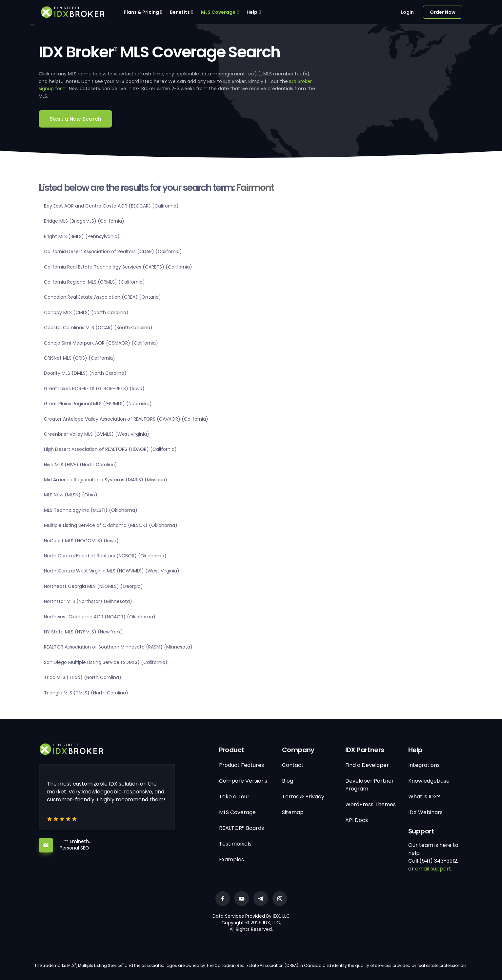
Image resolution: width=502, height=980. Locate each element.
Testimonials (235, 844)
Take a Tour (234, 797)
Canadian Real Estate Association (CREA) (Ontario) (102, 297)
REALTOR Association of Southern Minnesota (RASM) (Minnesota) (118, 647)
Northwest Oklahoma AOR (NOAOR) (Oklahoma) (100, 617)
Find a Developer (367, 765)
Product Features (241, 765)
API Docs (357, 820)
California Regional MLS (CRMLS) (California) (94, 282)
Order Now (443, 12)
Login (407, 12)
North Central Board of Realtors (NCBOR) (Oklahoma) (105, 556)
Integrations (424, 765)
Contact (293, 765)
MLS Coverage (218, 12)
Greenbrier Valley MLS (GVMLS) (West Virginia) (97, 434)
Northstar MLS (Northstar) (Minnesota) (88, 601)
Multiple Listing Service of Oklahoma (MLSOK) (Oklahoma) (111, 525)
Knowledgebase (429, 781)
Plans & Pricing (141, 12)
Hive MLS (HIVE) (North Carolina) (80, 465)
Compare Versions (243, 781)
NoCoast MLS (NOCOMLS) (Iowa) (81, 541)
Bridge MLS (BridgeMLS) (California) (84, 221)
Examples (231, 860)
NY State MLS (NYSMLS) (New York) (83, 632)
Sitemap (293, 812)
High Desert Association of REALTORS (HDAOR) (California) (110, 449)
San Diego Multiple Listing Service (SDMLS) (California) (106, 662)
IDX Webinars (425, 812)
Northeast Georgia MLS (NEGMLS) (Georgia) (93, 586)
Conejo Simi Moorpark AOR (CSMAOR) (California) (101, 343)
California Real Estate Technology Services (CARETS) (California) (118, 267)
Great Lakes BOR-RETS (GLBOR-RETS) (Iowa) (94, 389)
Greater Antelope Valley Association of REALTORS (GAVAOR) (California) (126, 419)
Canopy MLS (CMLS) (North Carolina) (86, 312)
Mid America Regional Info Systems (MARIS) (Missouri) (106, 480)
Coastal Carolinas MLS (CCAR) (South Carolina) (98, 328)
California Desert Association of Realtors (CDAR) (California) (113, 251)
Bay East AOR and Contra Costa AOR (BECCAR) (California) (111, 206)
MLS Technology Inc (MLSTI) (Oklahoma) (91, 510)
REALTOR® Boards (241, 828)
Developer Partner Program (370, 785)
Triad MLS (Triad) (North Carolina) (83, 677)
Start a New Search (75, 119)
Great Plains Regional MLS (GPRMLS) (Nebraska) (98, 404)
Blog (288, 781)
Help (252, 12)
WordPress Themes (371, 804)
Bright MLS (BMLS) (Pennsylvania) (82, 236)
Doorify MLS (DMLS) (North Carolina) (85, 373)
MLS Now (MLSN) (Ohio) (71, 495)
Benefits (180, 12)
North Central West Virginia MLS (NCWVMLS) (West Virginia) (112, 571)
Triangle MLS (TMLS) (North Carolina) (86, 693)
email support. (434, 869)
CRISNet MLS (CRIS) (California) (80, 358)
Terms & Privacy (303, 797)
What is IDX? (424, 797)
